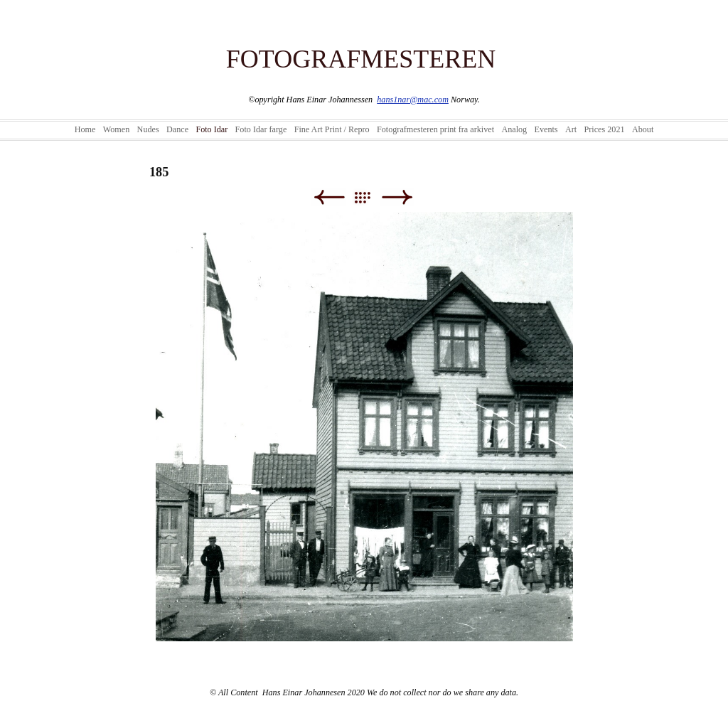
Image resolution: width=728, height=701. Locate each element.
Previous (329, 197)
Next (397, 197)
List (369, 197)
